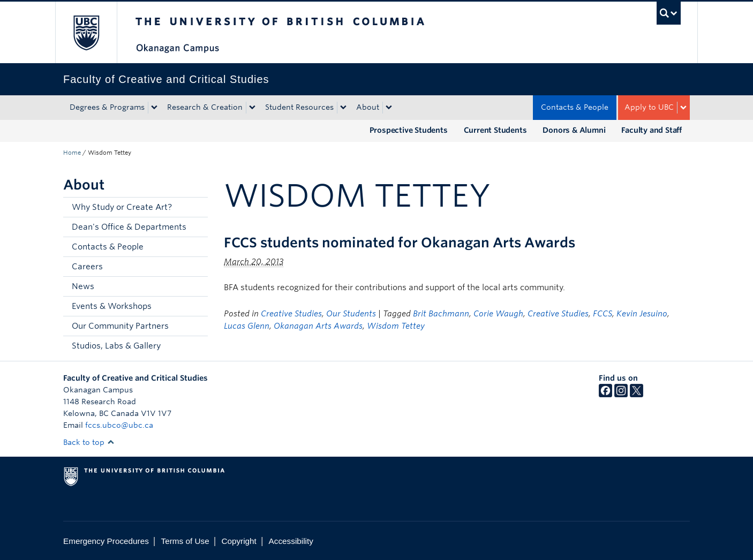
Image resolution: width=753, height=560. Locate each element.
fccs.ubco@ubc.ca (119, 425)
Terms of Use (185, 541)
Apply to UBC (649, 107)
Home (72, 153)
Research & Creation (205, 107)
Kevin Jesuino (642, 314)
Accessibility (291, 541)
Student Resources (299, 107)
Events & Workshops (112, 306)
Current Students (495, 130)
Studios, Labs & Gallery (116, 346)
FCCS (603, 314)
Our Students (351, 314)
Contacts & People (575, 107)
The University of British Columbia (86, 32)
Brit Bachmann (441, 314)
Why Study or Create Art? (122, 207)
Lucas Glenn (247, 326)
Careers (87, 267)
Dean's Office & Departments (129, 227)
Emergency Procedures (106, 541)
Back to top (89, 442)
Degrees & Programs (107, 107)
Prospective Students (409, 130)
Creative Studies (291, 314)
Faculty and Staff (652, 130)
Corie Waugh (498, 314)
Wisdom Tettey (396, 326)
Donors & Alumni (574, 130)
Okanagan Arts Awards (318, 326)
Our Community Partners (120, 326)
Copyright (239, 541)
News (83, 286)
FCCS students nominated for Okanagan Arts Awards (400, 243)
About (368, 107)
